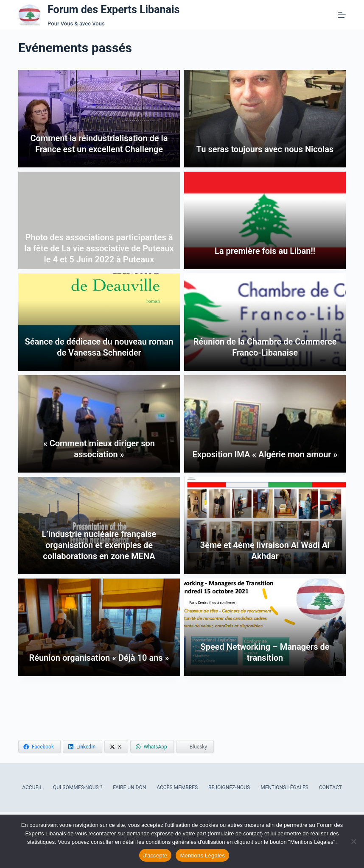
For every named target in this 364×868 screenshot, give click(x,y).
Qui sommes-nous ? (78, 787)
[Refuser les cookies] (353, 841)
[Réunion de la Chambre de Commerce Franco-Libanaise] (265, 322)
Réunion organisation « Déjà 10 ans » (99, 658)
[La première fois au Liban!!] (265, 220)
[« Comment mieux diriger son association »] (99, 424)
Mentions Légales (284, 787)
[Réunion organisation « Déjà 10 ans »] (99, 627)
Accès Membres (177, 787)
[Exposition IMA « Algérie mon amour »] (265, 424)
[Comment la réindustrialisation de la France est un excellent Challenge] (99, 119)
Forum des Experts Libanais (113, 10)
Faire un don (129, 787)
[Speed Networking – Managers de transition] (265, 627)
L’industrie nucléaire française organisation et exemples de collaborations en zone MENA (99, 545)
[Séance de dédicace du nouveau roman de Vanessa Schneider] (99, 322)
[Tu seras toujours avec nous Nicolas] (265, 119)
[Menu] (342, 15)
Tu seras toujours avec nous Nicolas (265, 149)
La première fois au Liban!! (265, 251)
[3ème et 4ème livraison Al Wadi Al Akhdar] (265, 526)
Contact (330, 787)
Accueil (32, 787)
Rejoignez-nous (229, 787)
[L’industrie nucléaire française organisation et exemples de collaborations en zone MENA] (99, 526)
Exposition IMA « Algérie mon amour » (265, 454)
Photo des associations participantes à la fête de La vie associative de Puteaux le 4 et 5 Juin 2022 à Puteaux (99, 248)
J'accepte (155, 855)
